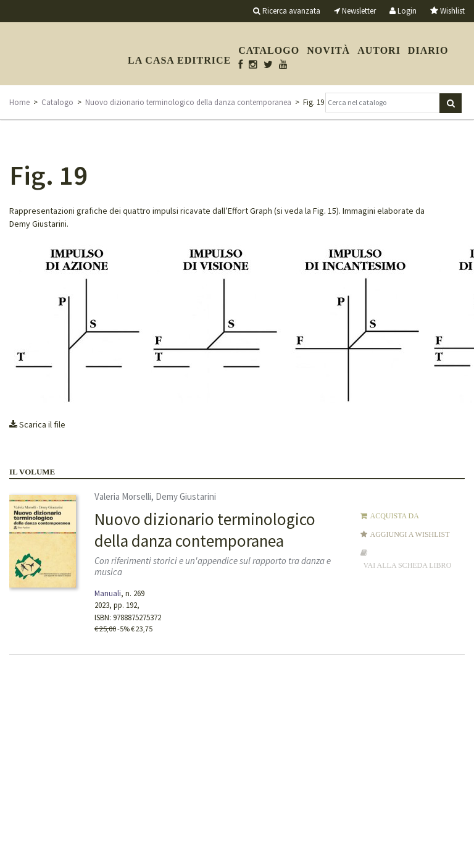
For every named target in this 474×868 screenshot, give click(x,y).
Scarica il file (37, 424)
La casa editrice (179, 60)
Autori (379, 50)
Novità (328, 50)
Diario (428, 50)
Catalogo (269, 50)
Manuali (108, 593)
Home (19, 102)
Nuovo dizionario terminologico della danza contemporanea (188, 102)
